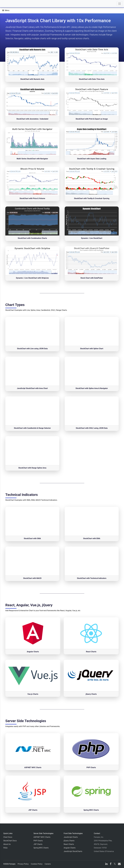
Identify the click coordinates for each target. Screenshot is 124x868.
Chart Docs (8, 837)
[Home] (8, 4)
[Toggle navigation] (120, 4)
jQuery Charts (69, 841)
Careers (48, 864)
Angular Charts (70, 848)
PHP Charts (38, 841)
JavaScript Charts (71, 837)
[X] (115, 864)
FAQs (5, 848)
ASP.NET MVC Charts (42, 837)
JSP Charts (38, 844)
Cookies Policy (37, 864)
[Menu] (6, 10)
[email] (119, 864)
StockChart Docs (10, 841)
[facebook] (111, 864)
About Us (7, 844)
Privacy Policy (23, 864)
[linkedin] (106, 864)
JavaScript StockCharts (73, 851)
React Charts (69, 844)
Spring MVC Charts (41, 848)
